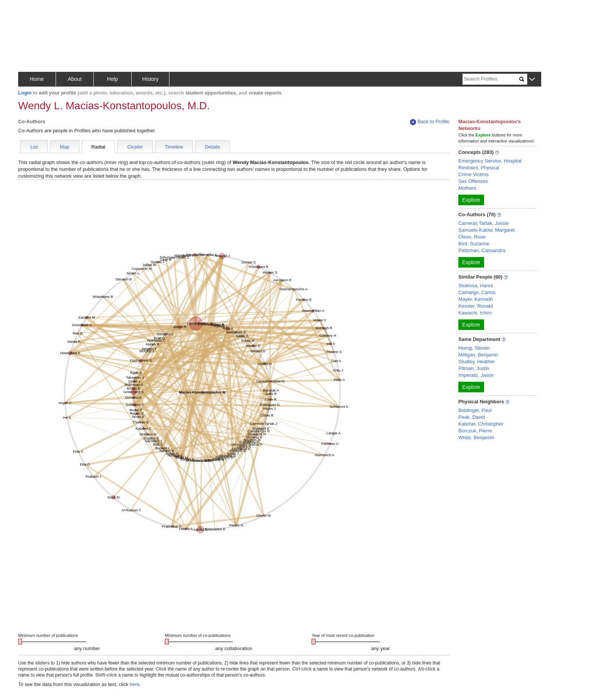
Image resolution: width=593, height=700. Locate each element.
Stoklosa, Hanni (476, 286)
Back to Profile (430, 122)
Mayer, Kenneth (476, 299)
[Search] (491, 79)
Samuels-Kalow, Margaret (487, 230)
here (135, 684)
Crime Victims (473, 174)
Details (213, 147)
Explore (471, 200)
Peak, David (472, 417)
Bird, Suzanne (474, 244)
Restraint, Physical (479, 168)
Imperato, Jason (476, 375)
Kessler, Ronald (476, 306)
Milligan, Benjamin (478, 355)
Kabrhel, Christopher (481, 424)
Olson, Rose (472, 237)
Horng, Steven (474, 348)
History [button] (151, 79)
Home (37, 79)
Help (113, 79)
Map (64, 147)
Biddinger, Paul (475, 410)
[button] (532, 80)
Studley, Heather (477, 362)
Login (25, 93)
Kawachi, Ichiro (475, 313)
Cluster (135, 147)
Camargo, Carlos (477, 292)
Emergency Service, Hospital (490, 161)
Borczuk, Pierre (475, 431)
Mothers (467, 188)
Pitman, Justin (474, 368)
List (34, 147)
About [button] (75, 79)
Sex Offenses (473, 181)
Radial (99, 147)
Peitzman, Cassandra (482, 250)
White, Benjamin (476, 437)
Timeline (174, 147)
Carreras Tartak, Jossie (484, 223)
